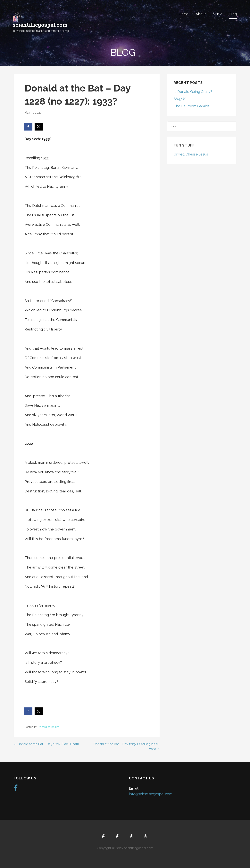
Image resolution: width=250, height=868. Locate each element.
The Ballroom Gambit (192, 106)
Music (217, 14)
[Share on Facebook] (29, 127)
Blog (233, 14)
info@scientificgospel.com (151, 794)
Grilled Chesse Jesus (191, 154)
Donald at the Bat (48, 727)
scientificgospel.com (40, 25)
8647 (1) (180, 99)
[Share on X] (39, 127)
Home (184, 14)
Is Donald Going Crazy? (193, 92)
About (201, 14)
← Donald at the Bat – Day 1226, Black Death (46, 744)
